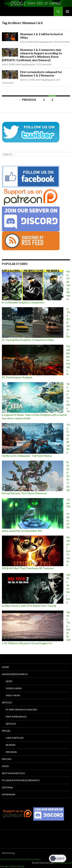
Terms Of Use (7, 859)
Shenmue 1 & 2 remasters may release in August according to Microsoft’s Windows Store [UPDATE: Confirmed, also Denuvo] (32, 55)
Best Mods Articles (13, 773)
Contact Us (20, 859)
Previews (11, 752)
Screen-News (14, 688)
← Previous (27, 100)
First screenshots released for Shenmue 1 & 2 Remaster (41, 74)
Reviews (11, 745)
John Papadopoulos (43, 42)
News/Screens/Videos (15, 674)
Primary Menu (67, 11)
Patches (7, 759)
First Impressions (16, 717)
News (9, 681)
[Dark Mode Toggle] (58, 859)
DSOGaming (8, 853)
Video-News (13, 695)
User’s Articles (15, 738)
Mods (5, 766)
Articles (7, 702)
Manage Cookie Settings (12, 866)
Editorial (7, 787)
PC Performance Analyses (21, 710)
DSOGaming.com (63, 863)
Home (5, 667)
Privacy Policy (34, 859)
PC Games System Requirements (21, 780)
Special (6, 731)
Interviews (9, 794)
